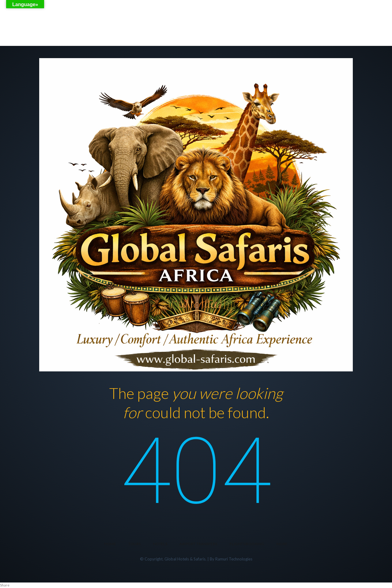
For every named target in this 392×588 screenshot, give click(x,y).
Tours (134, 544)
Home (110, 544)
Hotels (160, 544)
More (282, 544)
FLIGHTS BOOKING (247, 544)
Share (5, 585)
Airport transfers (198, 544)
